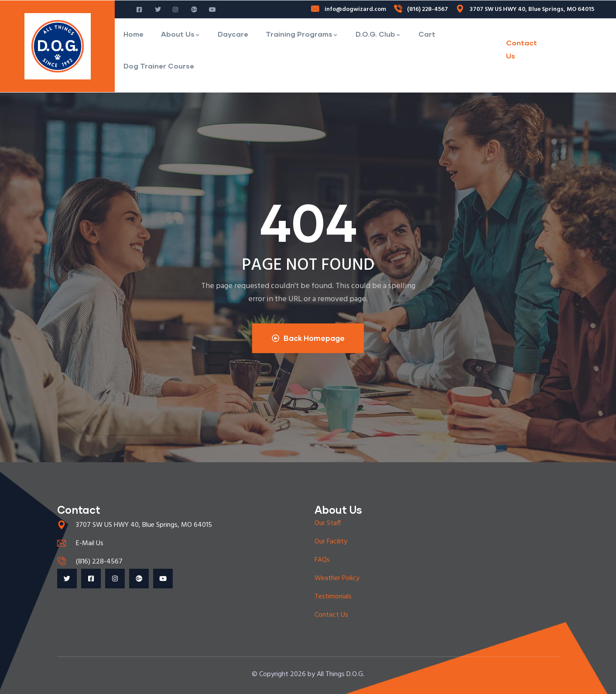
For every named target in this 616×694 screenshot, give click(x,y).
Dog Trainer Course (159, 66)
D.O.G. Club (378, 34)
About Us (181, 34)
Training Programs (302, 34)
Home (133, 34)
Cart (427, 34)
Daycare (233, 34)
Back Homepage (308, 338)
